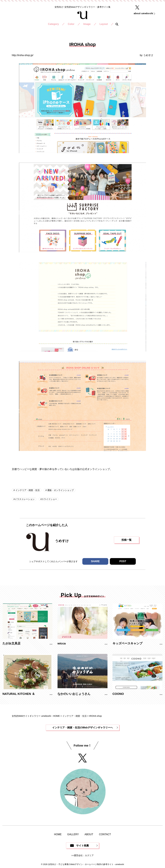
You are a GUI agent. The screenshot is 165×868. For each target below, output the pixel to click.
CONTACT (105, 834)
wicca (62, 643)
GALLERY (73, 834)
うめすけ (148, 55)
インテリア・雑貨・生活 (27, 490)
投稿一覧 (126, 540)
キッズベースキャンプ (127, 643)
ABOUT (89, 834)
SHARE (95, 561)
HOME (58, 834)
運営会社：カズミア (84, 855)
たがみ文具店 (11, 643)
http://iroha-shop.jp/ (23, 55)
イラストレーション (25, 499)
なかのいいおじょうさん (74, 694)
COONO (118, 694)
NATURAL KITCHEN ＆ (19, 694)
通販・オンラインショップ (60, 490)
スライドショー (49, 499)
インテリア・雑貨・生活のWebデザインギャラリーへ (82, 728)
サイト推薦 (82, 846)
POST (123, 561)
